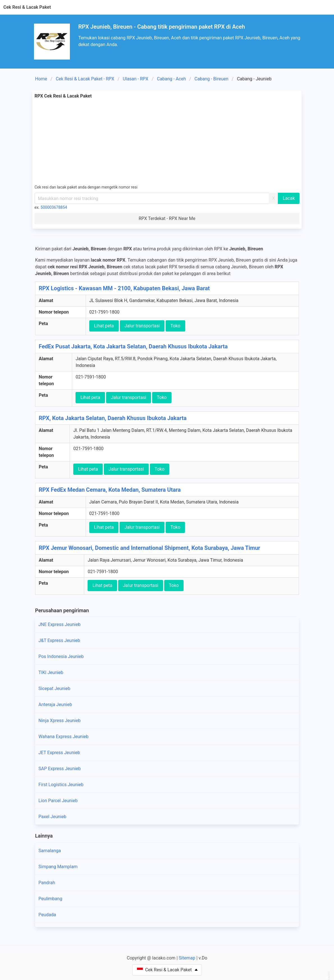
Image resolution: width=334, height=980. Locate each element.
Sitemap (187, 958)
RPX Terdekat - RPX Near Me (167, 218)
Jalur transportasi (142, 326)
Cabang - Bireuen (211, 79)
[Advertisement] (167, 142)
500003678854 (54, 207)
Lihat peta (104, 326)
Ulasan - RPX (136, 79)
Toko (175, 326)
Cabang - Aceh (171, 79)
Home (41, 79)
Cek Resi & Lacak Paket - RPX (85, 79)
